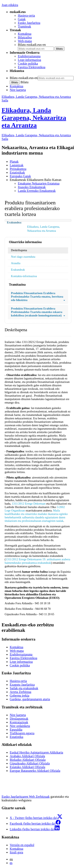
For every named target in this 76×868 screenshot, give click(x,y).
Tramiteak (24, 26)
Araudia (16, 263)
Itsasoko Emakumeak (32, 187)
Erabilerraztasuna (29, 56)
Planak (14, 162)
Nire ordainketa (20, 726)
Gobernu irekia (19, 696)
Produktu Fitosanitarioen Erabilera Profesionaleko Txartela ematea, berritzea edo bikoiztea (38, 297)
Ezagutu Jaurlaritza (22, 685)
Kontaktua (25, 34)
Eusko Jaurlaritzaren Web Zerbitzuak (26, 797)
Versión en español (22, 845)
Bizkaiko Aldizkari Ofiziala (28, 760)
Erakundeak (18, 270)
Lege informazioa (21, 662)
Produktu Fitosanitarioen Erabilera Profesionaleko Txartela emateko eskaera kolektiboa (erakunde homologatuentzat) (38, 312)
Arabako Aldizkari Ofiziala (27, 756)
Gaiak (22, 19)
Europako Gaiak (20, 176)
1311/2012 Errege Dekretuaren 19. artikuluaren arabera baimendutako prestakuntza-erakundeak (37, 561)
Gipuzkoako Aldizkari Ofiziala (30, 763)
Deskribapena (19, 250)
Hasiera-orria (26, 15)
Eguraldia (16, 730)
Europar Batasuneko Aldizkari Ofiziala (35, 771)
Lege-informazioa (29, 60)
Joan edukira (10, 5)
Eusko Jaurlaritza (29, 23)
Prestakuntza (18, 169)
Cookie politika (28, 64)
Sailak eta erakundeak (24, 688)
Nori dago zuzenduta (23, 257)
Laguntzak (17, 165)
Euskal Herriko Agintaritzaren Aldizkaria (36, 752)
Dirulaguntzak (19, 719)
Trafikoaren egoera (22, 733)
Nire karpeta (18, 90)
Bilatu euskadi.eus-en (32, 45)
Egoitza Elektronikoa (32, 67)
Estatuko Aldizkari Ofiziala (27, 767)
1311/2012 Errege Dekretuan (29, 504)
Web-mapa (25, 41)
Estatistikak (17, 172)
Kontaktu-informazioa (24, 276)
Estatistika (17, 737)
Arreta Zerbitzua (20, 692)
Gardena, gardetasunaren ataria (30, 699)
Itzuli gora (16, 852)
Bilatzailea (25, 37)
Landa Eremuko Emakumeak (37, 191)
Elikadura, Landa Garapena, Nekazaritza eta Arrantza (34, 118)
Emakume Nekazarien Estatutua (39, 183)
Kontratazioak (19, 722)
